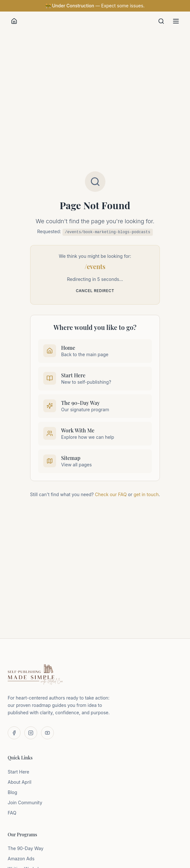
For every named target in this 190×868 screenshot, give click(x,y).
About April (20, 782)
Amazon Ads (21, 859)
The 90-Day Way (26, 848)
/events (95, 266)
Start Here (18, 772)
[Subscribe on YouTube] (47, 733)
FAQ (12, 813)
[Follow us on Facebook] (14, 733)
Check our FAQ (111, 494)
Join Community (25, 802)
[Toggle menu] (176, 21)
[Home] (14, 21)
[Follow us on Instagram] (31, 733)
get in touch (146, 494)
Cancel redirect (95, 291)
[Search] (161, 21)
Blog (12, 792)
